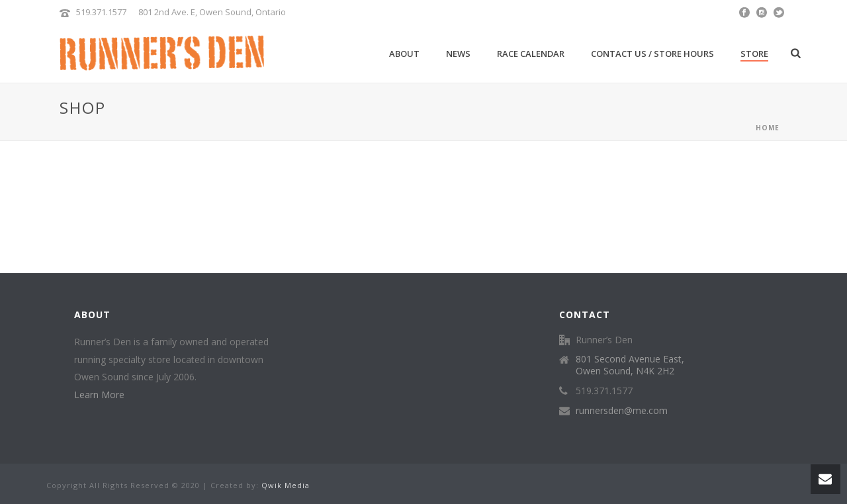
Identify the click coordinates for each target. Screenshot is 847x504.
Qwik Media (286, 485)
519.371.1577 (101, 12)
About (404, 54)
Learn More (99, 395)
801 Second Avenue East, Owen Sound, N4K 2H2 (630, 365)
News (458, 54)
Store (754, 54)
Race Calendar (531, 54)
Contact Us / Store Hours (652, 54)
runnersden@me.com (622, 411)
